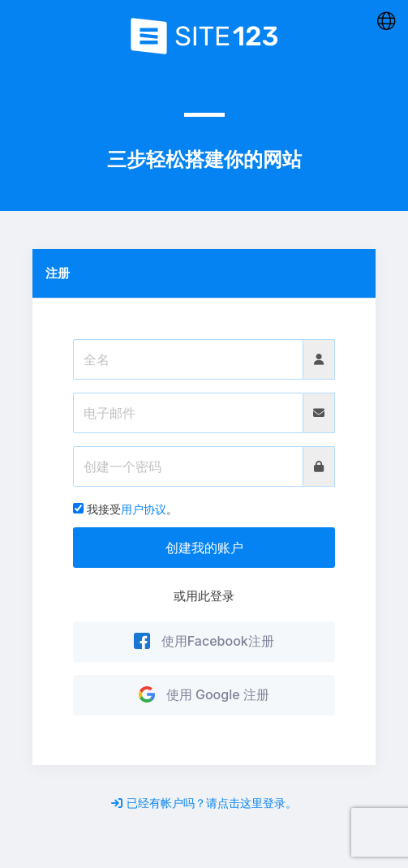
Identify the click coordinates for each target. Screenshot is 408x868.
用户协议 (144, 509)
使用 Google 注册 (204, 694)
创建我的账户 (204, 548)
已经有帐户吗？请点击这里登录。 (204, 803)
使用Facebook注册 (204, 641)
